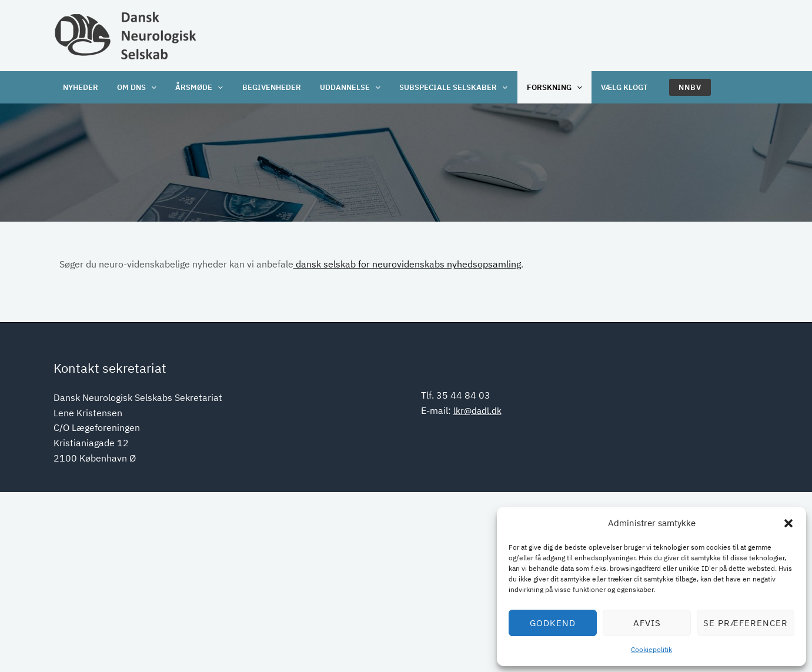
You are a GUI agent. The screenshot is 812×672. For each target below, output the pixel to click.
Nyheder (80, 87)
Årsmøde (196, 87)
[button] (788, 523)
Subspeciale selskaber (446, 87)
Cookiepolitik (651, 649)
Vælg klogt (613, 87)
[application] (149, 87)
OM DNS (135, 87)
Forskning (545, 87)
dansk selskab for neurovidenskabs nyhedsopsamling (407, 264)
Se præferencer (746, 623)
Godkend (553, 623)
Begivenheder (266, 87)
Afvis (647, 623)
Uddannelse (344, 87)
